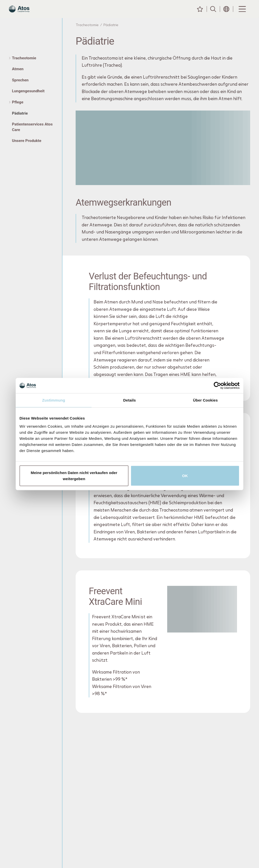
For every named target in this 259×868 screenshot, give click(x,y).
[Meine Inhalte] (200, 14)
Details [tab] (129, 400)
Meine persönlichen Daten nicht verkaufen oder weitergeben (74, 475)
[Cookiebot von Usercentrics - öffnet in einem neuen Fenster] (217, 386)
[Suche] (213, 14)
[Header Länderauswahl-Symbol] (226, 14)
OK (185, 475)
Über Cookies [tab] (205, 400)
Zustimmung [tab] (54, 400)
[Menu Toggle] (242, 14)
